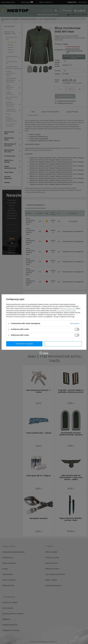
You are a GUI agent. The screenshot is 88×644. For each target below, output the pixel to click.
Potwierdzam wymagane (25, 344)
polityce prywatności (68, 308)
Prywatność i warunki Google (66, 310)
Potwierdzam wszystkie (64, 344)
